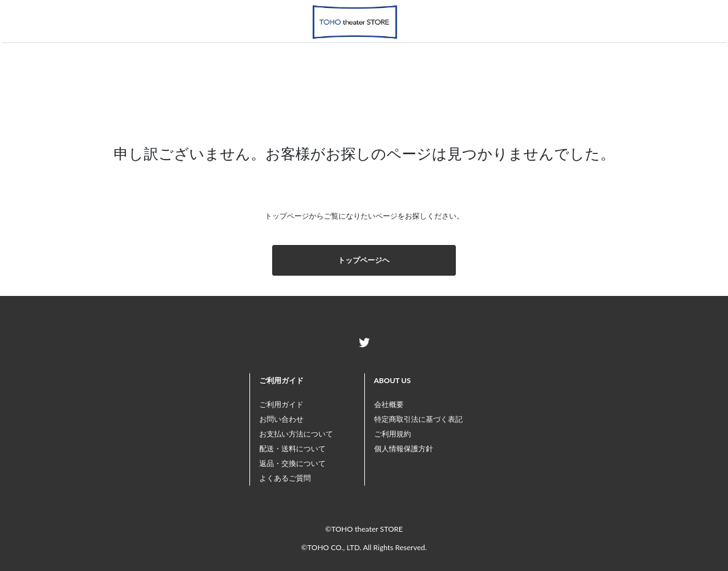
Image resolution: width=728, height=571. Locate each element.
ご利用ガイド (281, 404)
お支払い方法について (296, 434)
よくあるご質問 (285, 478)
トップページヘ (364, 260)
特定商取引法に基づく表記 (418, 419)
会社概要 (389, 404)
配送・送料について (292, 449)
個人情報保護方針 (404, 449)
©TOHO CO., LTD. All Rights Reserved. (364, 547)
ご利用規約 (393, 434)
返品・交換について (292, 463)
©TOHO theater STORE (364, 529)
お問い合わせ (281, 419)
